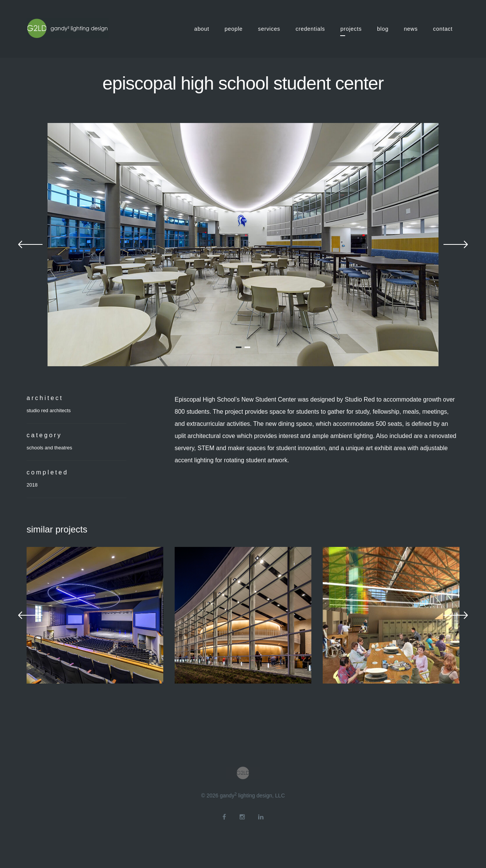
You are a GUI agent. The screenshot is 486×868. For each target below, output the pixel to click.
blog (383, 29)
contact (443, 29)
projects (351, 29)
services (269, 29)
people (234, 29)
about (202, 29)
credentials (311, 29)
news (411, 29)
